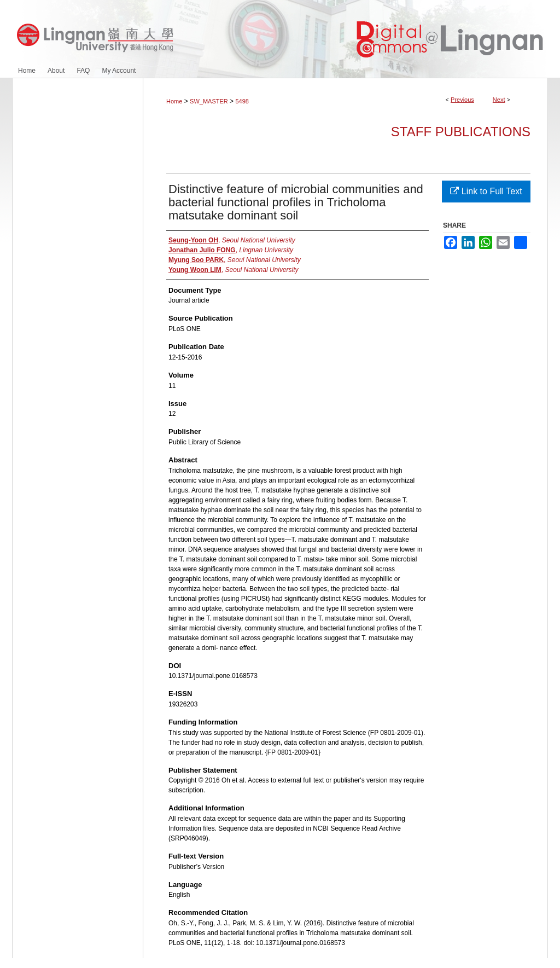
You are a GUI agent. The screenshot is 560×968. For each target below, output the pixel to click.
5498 (242, 101)
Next (499, 100)
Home (174, 101)
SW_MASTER (209, 101)
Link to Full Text (486, 191)
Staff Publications (461, 132)
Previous (462, 100)
